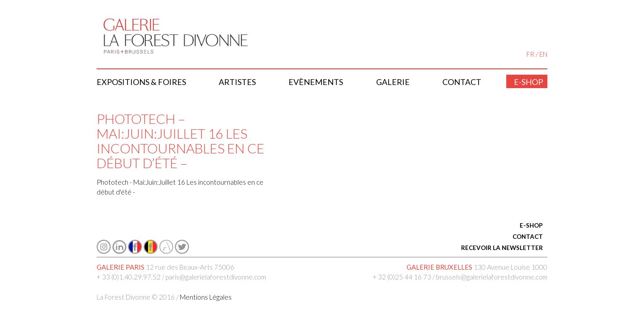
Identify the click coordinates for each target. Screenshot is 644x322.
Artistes (237, 82)
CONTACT (528, 237)
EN (543, 54)
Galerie (393, 82)
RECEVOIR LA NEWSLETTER (502, 248)
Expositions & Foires (141, 82)
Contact (462, 82)
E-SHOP (531, 225)
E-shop (528, 82)
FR (530, 54)
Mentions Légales (206, 297)
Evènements (316, 82)
